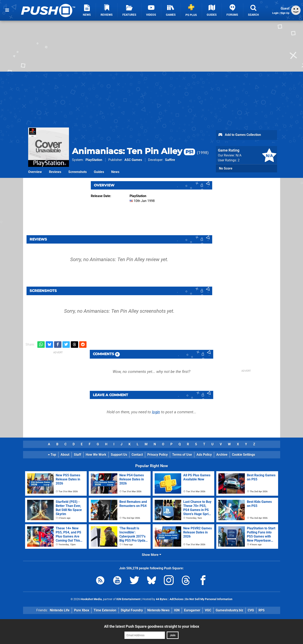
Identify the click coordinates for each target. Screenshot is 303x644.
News (115, 172)
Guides (99, 172)
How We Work (96, 455)
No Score (226, 168)
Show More (151, 555)
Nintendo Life (60, 610)
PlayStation (94, 160)
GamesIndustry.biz (229, 610)
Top (52, 455)
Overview (35, 172)
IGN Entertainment (128, 599)
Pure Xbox (82, 610)
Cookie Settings (244, 455)
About (65, 455)
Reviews (55, 172)
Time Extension (105, 610)
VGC (208, 610)
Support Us (119, 455)
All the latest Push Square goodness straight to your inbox (152, 626)
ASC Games (133, 160)
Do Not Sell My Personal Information (209, 599)
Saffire (170, 160)
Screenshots (78, 172)
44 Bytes (161, 599)
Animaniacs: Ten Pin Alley (134, 151)
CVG (251, 610)
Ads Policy (204, 455)
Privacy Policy (158, 455)
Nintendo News (158, 610)
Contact (137, 455)
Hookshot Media (91, 599)
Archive (222, 455)
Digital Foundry (132, 610)
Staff (78, 455)
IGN (177, 610)
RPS (262, 610)
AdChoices (176, 599)
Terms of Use (182, 455)
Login (275, 13)
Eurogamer (192, 610)
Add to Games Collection (239, 135)
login (156, 412)
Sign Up (285, 13)
